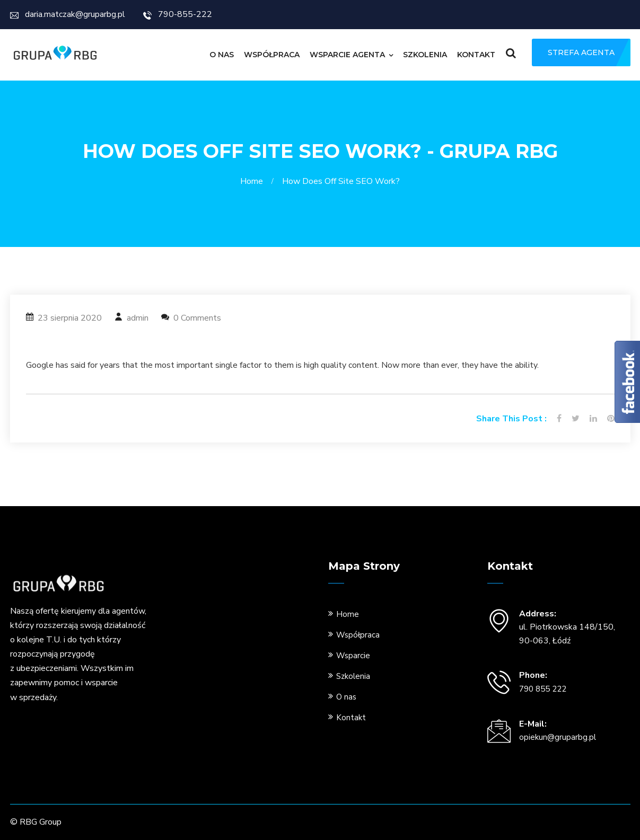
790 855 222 (543, 689)
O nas (222, 55)
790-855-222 (178, 14)
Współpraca (272, 55)
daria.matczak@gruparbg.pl (68, 14)
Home (254, 181)
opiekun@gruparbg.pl (558, 737)
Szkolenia (425, 55)
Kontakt (476, 55)
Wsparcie (353, 656)
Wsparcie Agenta (347, 55)
